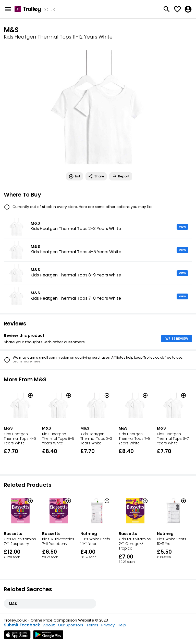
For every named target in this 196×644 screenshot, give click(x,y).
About (49, 625)
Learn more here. (27, 361)
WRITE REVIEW (177, 339)
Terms (92, 625)
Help (122, 625)
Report (121, 176)
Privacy (108, 625)
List (75, 176)
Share (96, 176)
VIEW (182, 227)
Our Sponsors (71, 625)
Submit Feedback (22, 625)
